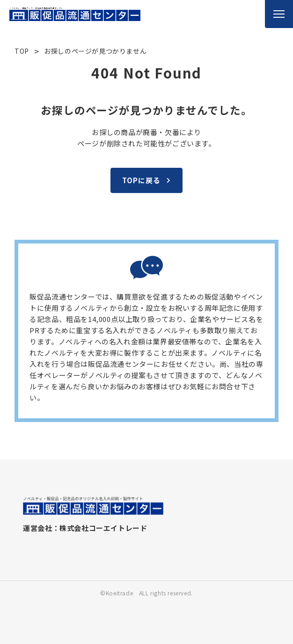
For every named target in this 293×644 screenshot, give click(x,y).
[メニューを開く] (279, 14)
